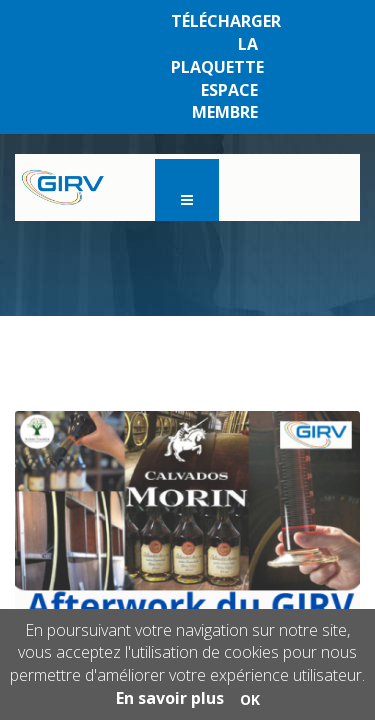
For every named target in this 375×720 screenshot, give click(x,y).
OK (250, 699)
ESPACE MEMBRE (225, 101)
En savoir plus (170, 698)
